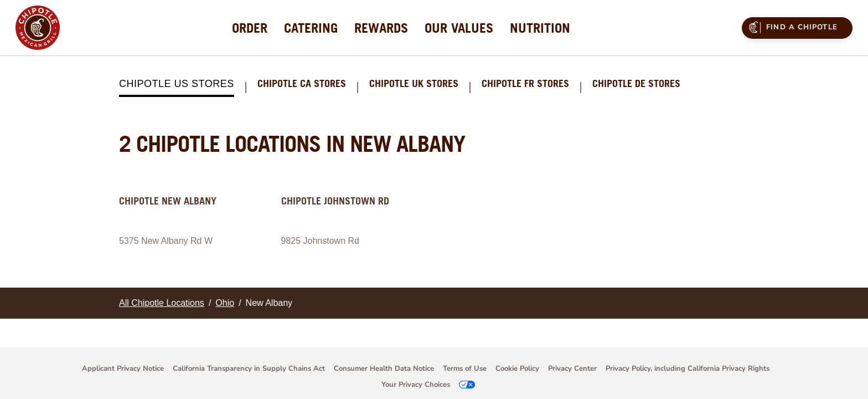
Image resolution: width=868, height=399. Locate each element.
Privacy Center (572, 369)
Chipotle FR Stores (525, 84)
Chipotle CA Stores (302, 84)
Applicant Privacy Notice (123, 369)
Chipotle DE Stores (636, 84)
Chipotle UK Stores (414, 84)
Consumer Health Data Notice (384, 369)
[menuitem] (250, 28)
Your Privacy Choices (416, 385)
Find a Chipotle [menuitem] (792, 27)
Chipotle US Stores (177, 84)
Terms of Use (465, 369)
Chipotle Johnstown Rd (335, 201)
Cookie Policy (517, 369)
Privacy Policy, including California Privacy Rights (688, 369)
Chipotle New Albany (168, 201)
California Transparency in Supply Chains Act (249, 369)
